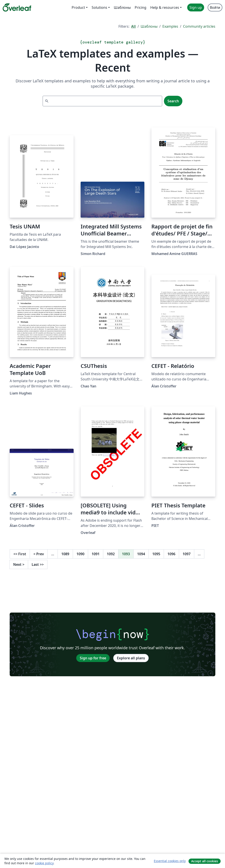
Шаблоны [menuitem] (122, 7)
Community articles (199, 26)
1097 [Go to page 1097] (187, 554)
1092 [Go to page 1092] (111, 554)
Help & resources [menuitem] (165, 7)
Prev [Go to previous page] (39, 554)
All (133, 26)
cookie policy (44, 863)
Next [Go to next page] (19, 564)
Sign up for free (93, 658)
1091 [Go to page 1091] (96, 554)
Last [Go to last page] (38, 564)
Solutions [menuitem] (99, 7)
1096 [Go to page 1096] (171, 554)
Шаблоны (149, 26)
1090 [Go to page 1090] (80, 554)
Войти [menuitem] (215, 7)
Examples (170, 26)
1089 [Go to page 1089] (65, 554)
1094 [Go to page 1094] (141, 554)
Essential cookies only (170, 861)
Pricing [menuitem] (141, 7)
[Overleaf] (17, 7)
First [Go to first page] (20, 554)
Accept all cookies (205, 861)
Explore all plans (131, 658)
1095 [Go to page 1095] (156, 554)
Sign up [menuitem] (196, 7)
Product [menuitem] (78, 7)
